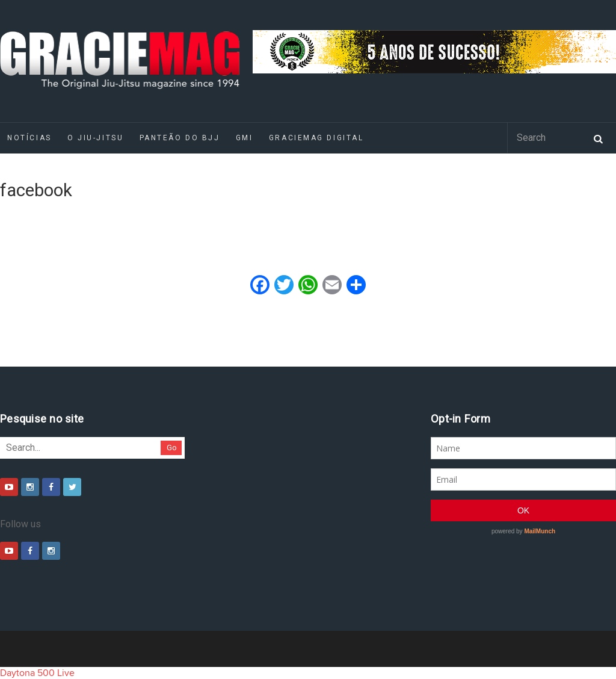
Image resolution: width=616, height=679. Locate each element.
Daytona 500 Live (37, 673)
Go (172, 448)
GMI (245, 138)
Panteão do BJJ (180, 138)
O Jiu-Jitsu (95, 138)
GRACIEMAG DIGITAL (316, 138)
